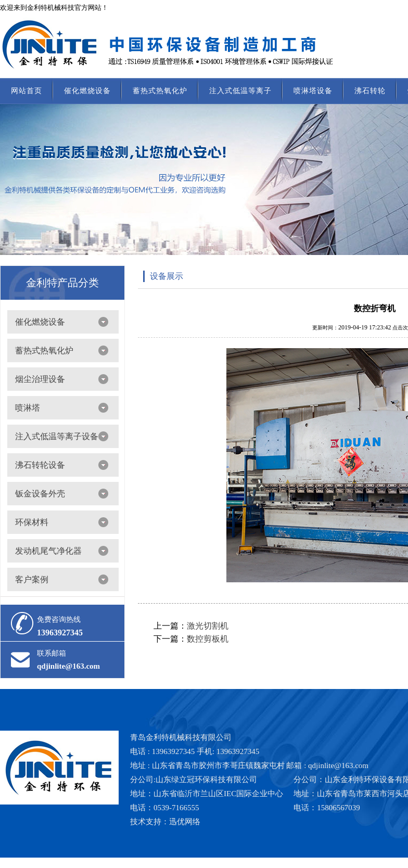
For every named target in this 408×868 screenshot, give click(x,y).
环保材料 (32, 522)
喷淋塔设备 (313, 91)
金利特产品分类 (62, 283)
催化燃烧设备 (87, 91)
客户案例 (32, 579)
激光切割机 (208, 626)
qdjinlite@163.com (68, 666)
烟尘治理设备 (40, 379)
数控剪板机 (208, 639)
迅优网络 (185, 822)
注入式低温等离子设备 (57, 436)
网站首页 (27, 91)
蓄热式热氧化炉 (160, 91)
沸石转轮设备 (40, 465)
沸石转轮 (370, 91)
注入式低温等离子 (240, 91)
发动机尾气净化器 (48, 551)
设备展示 (167, 276)
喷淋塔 (28, 408)
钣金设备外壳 (40, 494)
